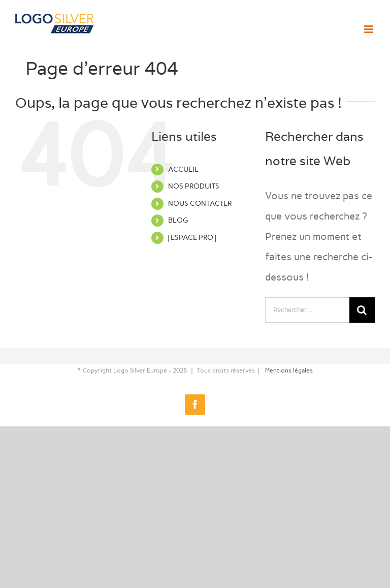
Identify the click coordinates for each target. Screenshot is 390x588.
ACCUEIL (183, 169)
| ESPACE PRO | (192, 238)
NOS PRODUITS (194, 186)
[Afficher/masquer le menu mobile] (369, 29)
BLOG (178, 220)
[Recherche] (362, 310)
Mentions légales (289, 370)
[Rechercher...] (307, 310)
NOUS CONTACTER (200, 204)
